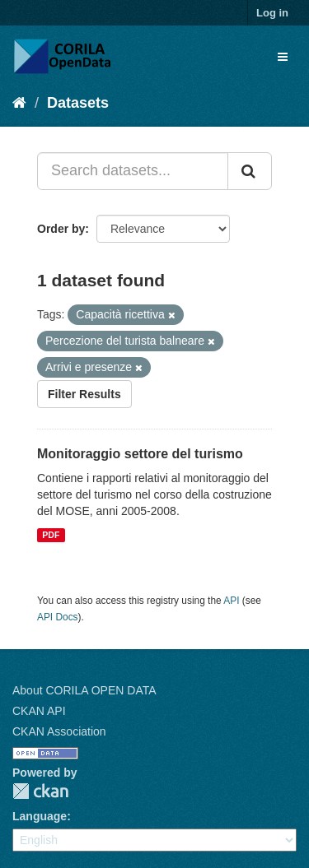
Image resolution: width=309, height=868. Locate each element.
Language (40, 816)
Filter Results (84, 394)
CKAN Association (59, 731)
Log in (272, 13)
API (231, 601)
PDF (51, 535)
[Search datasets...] (133, 171)
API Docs (58, 617)
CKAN (40, 791)
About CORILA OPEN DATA (84, 690)
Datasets (78, 103)
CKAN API (39, 711)
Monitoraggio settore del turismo (140, 454)
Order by (61, 229)
